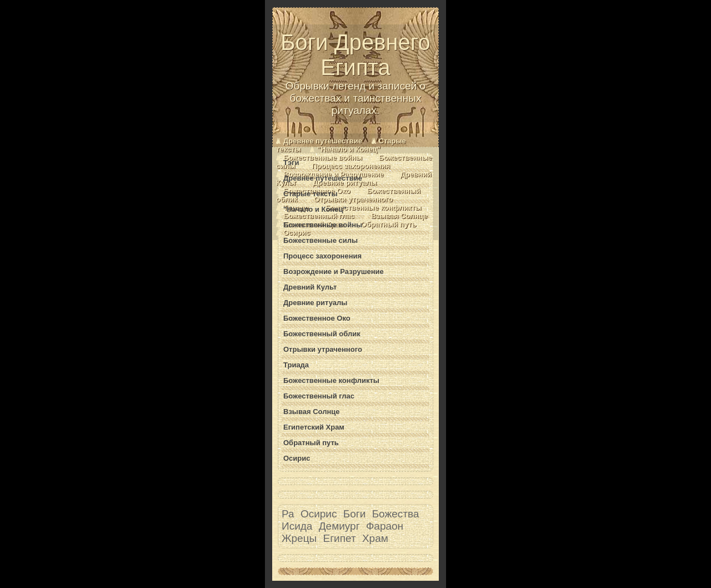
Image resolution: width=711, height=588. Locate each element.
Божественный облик (322, 334)
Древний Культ (310, 287)
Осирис (297, 233)
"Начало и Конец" (349, 149)
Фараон (385, 526)
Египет (340, 538)
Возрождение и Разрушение (334, 271)
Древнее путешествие (323, 141)
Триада (296, 365)
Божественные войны (323, 158)
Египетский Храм (314, 427)
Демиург (339, 526)
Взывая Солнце (399, 216)
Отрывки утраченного (353, 199)
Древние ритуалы (345, 183)
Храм (375, 538)
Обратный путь (389, 224)
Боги (355, 514)
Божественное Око (317, 318)
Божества (396, 514)
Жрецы (299, 538)
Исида (297, 526)
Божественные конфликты (374, 208)
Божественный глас (319, 216)
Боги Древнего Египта (355, 73)
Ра (288, 514)
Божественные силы (321, 240)
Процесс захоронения (351, 166)
